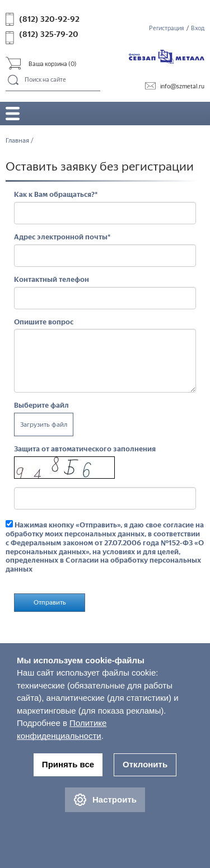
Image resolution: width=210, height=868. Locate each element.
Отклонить (145, 764)
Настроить (105, 800)
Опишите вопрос (44, 322)
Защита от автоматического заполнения (85, 449)
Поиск (14, 81)
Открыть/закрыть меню (13, 113)
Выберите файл (41, 405)
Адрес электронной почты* (62, 237)
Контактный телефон (52, 279)
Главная (17, 140)
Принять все (68, 764)
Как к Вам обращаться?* (56, 194)
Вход (198, 28)
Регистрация (167, 28)
